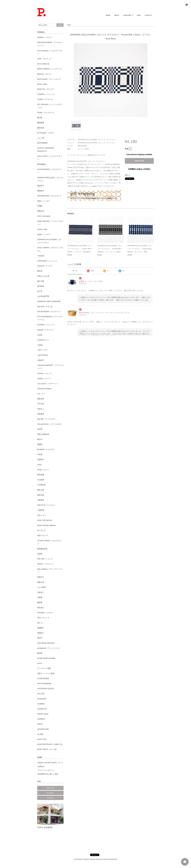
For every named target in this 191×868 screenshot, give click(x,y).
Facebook (50, 798)
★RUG (40, 724)
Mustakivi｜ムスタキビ (46, 449)
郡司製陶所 (41, 164)
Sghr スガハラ (43, 535)
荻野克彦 (41, 495)
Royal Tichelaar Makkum (47, 525)
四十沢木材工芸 (43, 64)
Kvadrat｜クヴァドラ (45, 330)
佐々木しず (41, 530)
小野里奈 (41, 500)
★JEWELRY (42, 709)
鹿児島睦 (41, 286)
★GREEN (41, 719)
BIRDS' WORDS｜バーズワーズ (50, 69)
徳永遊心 (41, 608)
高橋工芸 (41, 582)
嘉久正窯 (41, 281)
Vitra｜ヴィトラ (43, 618)
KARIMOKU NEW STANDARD (49, 301)
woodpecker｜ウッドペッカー (49, 648)
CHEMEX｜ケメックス (46, 94)
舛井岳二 (41, 409)
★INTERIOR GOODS (46, 689)
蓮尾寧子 (41, 186)
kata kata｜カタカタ (45, 306)
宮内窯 (40, 429)
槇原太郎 (41, 399)
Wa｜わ (40, 623)
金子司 (40, 291)
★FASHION (42, 699)
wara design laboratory (46, 643)
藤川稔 (40, 118)
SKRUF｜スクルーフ (45, 564)
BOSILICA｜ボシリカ (45, 89)
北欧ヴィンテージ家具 (46, 673)
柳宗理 (40, 653)
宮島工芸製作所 (43, 434)
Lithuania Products (44, 389)
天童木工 (41, 592)
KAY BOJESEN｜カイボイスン (49, 312)
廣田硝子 (41, 191)
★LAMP (40, 734)
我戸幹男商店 (42, 143)
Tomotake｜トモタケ (45, 613)
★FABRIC (41, 704)
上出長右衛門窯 (43, 296)
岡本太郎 (41, 490)
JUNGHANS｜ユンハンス (47, 261)
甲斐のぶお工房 (43, 276)
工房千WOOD (43, 355)
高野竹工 (41, 577)
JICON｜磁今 (42, 229)
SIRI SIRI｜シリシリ (45, 559)
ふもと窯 (41, 138)
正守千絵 (41, 404)
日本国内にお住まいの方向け (139, 169)
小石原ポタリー (43, 340)
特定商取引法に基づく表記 (48, 774)
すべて (75, 271)
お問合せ (41, 766)
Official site (50, 788)
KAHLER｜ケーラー (45, 266)
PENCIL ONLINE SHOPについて (50, 763)
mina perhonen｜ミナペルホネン (50, 424)
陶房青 (40, 602)
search (60, 25)
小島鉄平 (41, 360)
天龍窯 (40, 597)
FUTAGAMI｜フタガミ (46, 133)
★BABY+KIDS (43, 714)
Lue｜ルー (41, 394)
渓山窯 (40, 335)
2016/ (39, 465)
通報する (128, 175)
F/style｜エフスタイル (46, 113)
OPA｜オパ (42, 515)
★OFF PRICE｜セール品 (47, 749)
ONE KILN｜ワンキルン (46, 505)
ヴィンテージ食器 (44, 668)
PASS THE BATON (44, 520)
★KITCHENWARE (44, 684)
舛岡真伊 (41, 414)
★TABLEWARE (43, 678)
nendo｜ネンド (43, 470)
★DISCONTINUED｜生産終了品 (50, 744)
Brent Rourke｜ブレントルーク (49, 79)
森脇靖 (40, 444)
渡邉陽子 (41, 628)
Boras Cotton (42, 84)
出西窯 (40, 554)
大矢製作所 (41, 485)
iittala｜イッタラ (44, 201)
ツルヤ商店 (41, 587)
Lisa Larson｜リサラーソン (48, 384)
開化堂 (40, 271)
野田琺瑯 (41, 475)
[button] (128, 14)
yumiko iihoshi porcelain (46, 658)
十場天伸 (41, 256)
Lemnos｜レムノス (45, 373)
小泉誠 (40, 345)
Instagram (50, 793)
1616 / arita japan (44, 216)
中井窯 (40, 454)
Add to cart (139, 161)
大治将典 (41, 480)
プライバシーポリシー (46, 770)
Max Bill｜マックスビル (46, 419)
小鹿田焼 (41, 510)
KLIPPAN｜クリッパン (46, 325)
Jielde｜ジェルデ (44, 234)
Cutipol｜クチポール (45, 99)
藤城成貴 (41, 123)
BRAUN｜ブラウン (44, 74)
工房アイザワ (42, 350)
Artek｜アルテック (44, 59)
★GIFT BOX (42, 739)
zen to (40, 663)
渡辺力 (40, 638)
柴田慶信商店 (42, 549)
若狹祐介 (41, 633)
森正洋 (40, 439)
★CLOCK (41, 694)
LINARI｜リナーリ (44, 379)
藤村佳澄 (41, 128)
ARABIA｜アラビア (45, 37)
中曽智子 (41, 460)
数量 (127, 149)
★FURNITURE (43, 729)
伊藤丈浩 (41, 211)
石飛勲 (40, 206)
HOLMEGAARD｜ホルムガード (49, 196)
